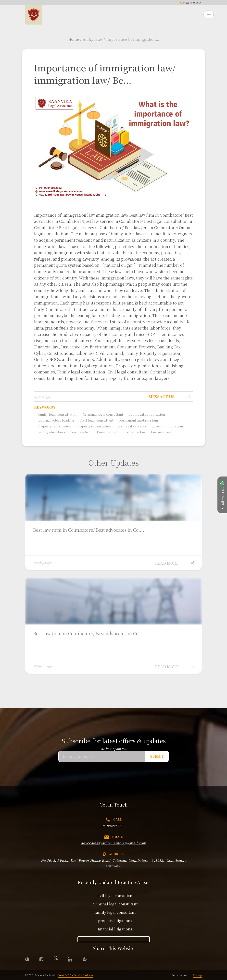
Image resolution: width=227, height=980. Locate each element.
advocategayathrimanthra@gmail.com (113, 843)
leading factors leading (54, 420)
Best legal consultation (145, 414)
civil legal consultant (115, 896)
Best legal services (130, 426)
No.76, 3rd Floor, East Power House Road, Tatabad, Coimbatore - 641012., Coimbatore (114, 860)
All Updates (93, 39)
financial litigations (115, 929)
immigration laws (50, 432)
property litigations (115, 921)
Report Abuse (179, 975)
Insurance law (133, 432)
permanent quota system (137, 420)
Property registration (53, 426)
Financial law (106, 432)
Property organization (92, 426)
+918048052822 (113, 826)
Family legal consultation (56, 414)
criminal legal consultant (115, 904)
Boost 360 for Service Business (75, 975)
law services (159, 432)
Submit (157, 756)
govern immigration (166, 426)
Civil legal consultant (95, 420)
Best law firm (79, 432)
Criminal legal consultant (101, 414)
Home (74, 39)
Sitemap (197, 975)
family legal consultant (115, 912)
